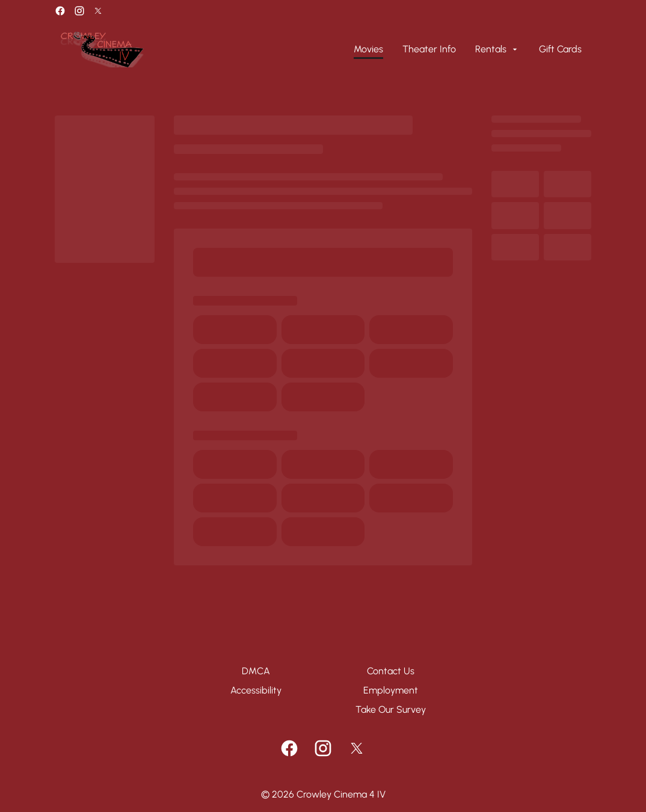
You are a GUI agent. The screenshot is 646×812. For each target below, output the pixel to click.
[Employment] (391, 691)
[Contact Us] (391, 671)
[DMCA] (256, 671)
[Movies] (368, 49)
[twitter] (98, 11)
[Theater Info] (429, 49)
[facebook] (60, 11)
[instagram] (79, 11)
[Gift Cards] (560, 49)
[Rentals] (497, 49)
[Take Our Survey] (391, 710)
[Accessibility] (256, 691)
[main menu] (468, 49)
